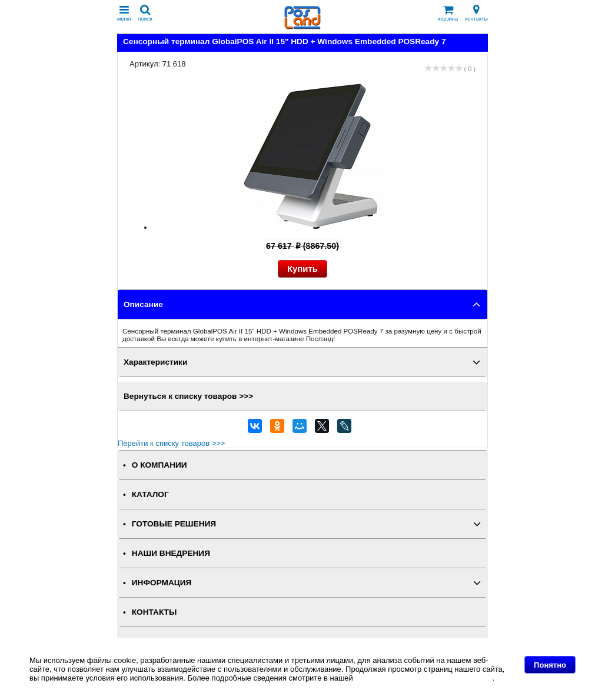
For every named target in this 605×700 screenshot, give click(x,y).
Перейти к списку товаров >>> (171, 443)
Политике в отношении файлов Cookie (423, 678)
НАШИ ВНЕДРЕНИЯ (171, 553)
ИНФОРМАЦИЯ (162, 583)
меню (124, 13)
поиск (145, 13)
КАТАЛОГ (150, 494)
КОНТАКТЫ (154, 612)
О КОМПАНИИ (159, 465)
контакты (476, 13)
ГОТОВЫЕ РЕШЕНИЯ (174, 524)
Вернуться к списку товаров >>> (188, 396)
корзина (448, 13)
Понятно (550, 665)
